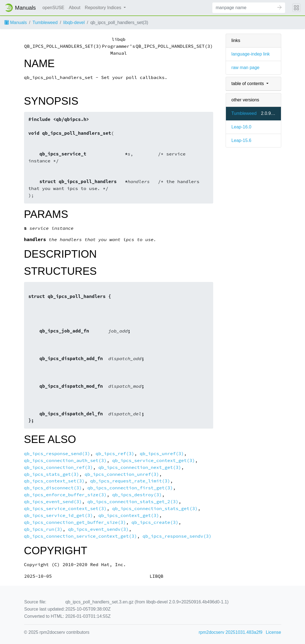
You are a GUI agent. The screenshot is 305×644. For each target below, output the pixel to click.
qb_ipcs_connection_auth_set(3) (65, 460)
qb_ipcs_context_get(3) (129, 515)
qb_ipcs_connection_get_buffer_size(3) (75, 522)
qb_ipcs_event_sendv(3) (98, 529)
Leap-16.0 (241, 127)
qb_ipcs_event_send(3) (53, 502)
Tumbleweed (45, 23)
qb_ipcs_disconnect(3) (53, 488)
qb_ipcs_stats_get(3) (52, 474)
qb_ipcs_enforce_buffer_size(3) (65, 495)
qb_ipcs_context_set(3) (54, 481)
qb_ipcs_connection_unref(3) (122, 474)
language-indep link (251, 54)
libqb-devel (74, 23)
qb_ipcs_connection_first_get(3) (130, 488)
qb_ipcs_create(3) (155, 522)
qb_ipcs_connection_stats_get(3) (155, 509)
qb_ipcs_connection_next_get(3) (140, 467)
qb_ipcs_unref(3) (162, 454)
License (273, 632)
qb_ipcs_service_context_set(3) (65, 509)
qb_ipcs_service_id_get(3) (58, 515)
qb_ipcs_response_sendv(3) (177, 536)
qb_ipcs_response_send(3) (57, 454)
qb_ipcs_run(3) (43, 529)
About (75, 8)
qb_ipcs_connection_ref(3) (58, 467)
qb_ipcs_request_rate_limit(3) (130, 481)
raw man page (245, 68)
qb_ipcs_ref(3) (115, 454)
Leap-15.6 (241, 140)
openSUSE (54, 8)
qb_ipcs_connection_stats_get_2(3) (133, 502)
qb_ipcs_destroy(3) (137, 495)
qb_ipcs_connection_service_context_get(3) (81, 536)
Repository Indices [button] (104, 8)
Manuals (16, 23)
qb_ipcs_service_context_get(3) (154, 460)
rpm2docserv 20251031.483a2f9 (231, 632)
